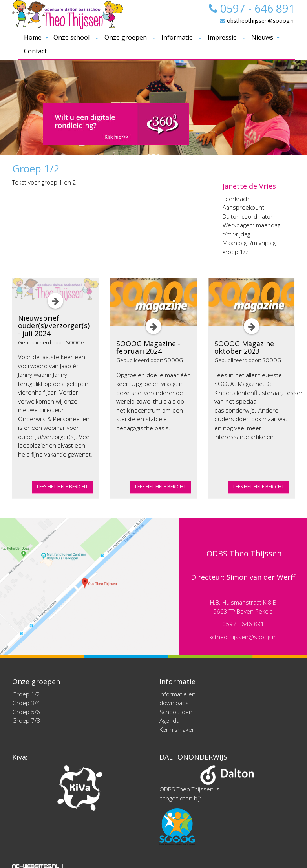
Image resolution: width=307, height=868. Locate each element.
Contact (35, 51)
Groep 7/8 (26, 720)
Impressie (222, 37)
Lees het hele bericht (62, 487)
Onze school (71, 37)
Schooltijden (176, 712)
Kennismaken (177, 729)
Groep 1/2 (26, 694)
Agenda (169, 720)
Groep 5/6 (26, 712)
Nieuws (262, 37)
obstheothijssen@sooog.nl (257, 21)
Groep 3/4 (26, 703)
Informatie (177, 37)
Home (33, 37)
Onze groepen (126, 37)
